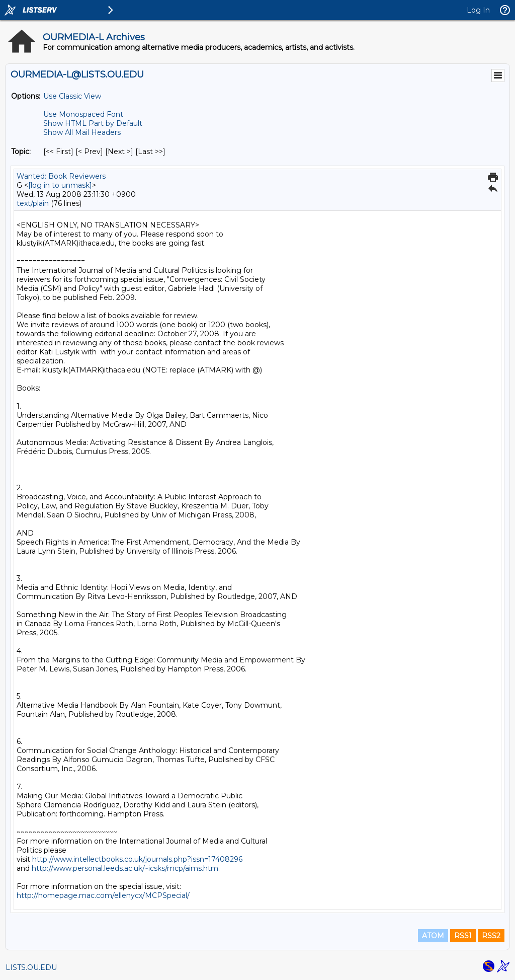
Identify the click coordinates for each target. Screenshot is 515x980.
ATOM (433, 936)
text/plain (33, 203)
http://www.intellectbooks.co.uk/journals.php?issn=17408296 (137, 859)
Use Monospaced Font (83, 114)
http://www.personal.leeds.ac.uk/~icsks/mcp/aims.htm (125, 868)
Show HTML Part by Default (93, 123)
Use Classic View (72, 96)
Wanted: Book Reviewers (61, 176)
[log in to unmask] (60, 185)
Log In (478, 10)
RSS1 (463, 936)
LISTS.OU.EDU (31, 967)
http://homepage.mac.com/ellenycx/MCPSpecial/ (103, 895)
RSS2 (491, 936)
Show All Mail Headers (82, 132)
